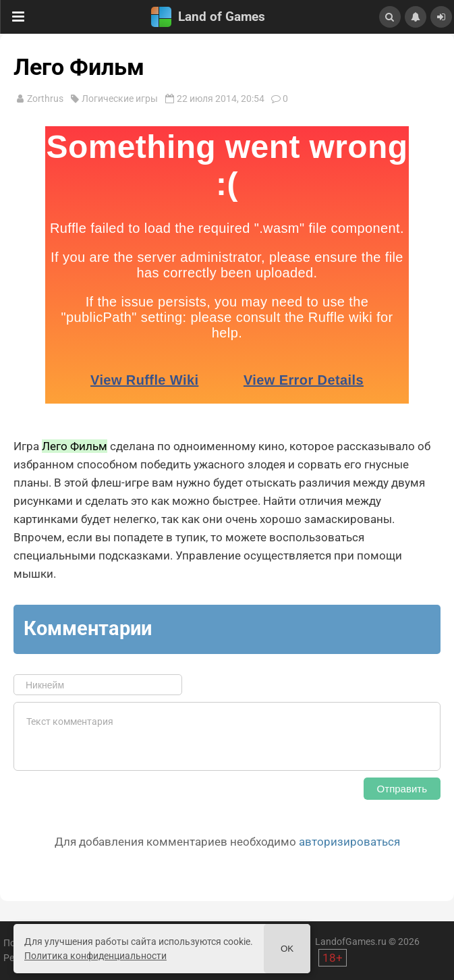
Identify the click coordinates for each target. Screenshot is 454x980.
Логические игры (120, 99)
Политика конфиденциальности (95, 956)
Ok (287, 949)
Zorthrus (45, 99)
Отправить (402, 789)
